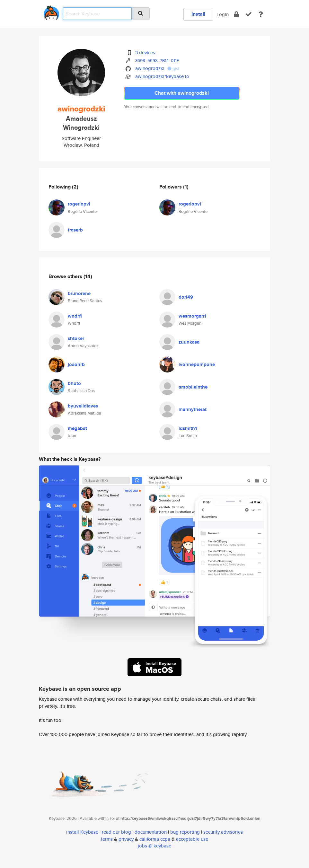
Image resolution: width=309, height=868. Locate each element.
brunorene (79, 294)
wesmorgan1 (192, 316)
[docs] (261, 14)
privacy (126, 839)
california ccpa (155, 839)
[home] (51, 11)
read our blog (116, 832)
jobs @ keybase (154, 846)
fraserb (75, 230)
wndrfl (75, 316)
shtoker (76, 338)
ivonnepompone (197, 364)
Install (198, 14)
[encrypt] (236, 14)
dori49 (186, 297)
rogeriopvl (79, 204)
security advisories (223, 832)
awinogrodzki (150, 68)
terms (107, 839)
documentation (151, 832)
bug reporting (185, 832)
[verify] (249, 14)
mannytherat (193, 409)
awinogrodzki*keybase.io (162, 76)
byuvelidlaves (83, 406)
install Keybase (82, 832)
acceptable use (192, 839)
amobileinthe (193, 387)
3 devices (145, 53)
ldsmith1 (188, 428)
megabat (77, 428)
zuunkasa (189, 342)
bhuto (74, 383)
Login (223, 14)
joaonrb (76, 364)
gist (173, 69)
